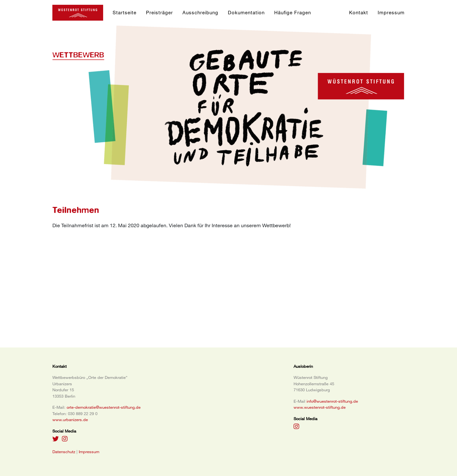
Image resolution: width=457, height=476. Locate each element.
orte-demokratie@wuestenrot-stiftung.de (104, 407)
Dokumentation (246, 12)
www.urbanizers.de (70, 420)
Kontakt (359, 12)
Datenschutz (64, 452)
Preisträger (159, 12)
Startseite (125, 12)
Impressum (391, 12)
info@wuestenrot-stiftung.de (332, 401)
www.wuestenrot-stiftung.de (320, 407)
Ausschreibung (200, 12)
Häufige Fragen (293, 12)
